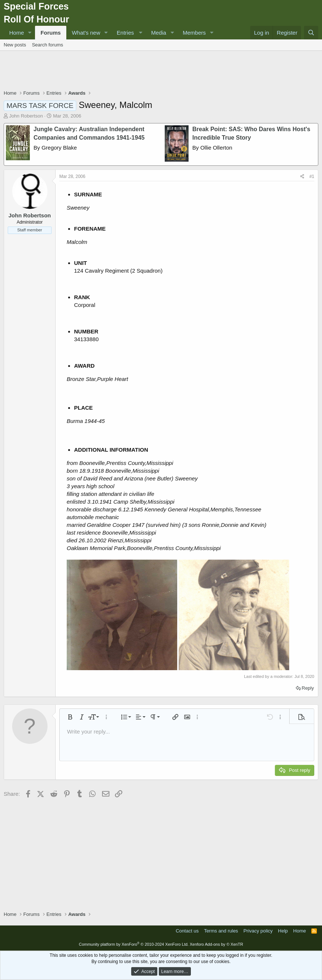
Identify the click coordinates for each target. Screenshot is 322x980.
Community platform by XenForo (134, 944)
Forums (51, 33)
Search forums (48, 45)
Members (194, 33)
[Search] (311, 33)
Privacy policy (258, 931)
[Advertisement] (161, 71)
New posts (15, 45)
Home (17, 33)
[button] (30, 33)
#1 (312, 176)
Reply (308, 688)
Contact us (187, 931)
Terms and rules (221, 931)
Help (283, 931)
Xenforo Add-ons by (216, 944)
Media (159, 33)
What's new (86, 33)
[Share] (302, 177)
